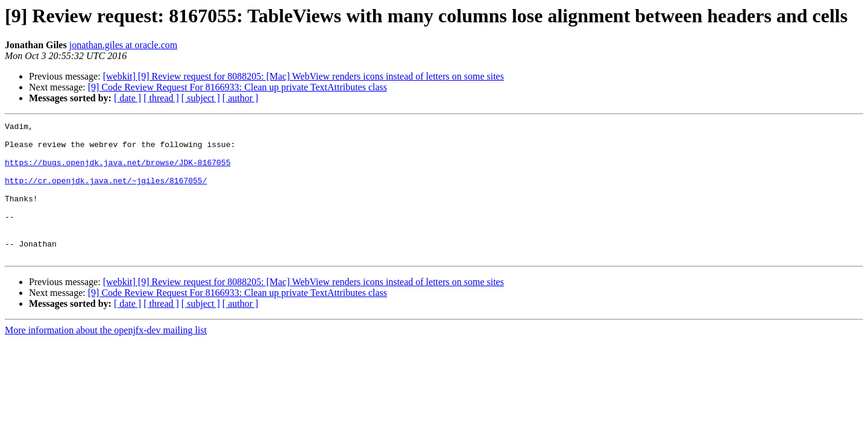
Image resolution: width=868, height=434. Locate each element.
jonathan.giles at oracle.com (123, 45)
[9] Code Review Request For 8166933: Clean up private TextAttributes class (237, 87)
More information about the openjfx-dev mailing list (106, 357)
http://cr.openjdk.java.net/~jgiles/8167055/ (106, 193)
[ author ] (241, 98)
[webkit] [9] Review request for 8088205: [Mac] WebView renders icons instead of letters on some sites (303, 76)
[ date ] (127, 98)
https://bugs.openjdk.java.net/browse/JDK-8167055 (118, 171)
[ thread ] (161, 98)
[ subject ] (201, 98)
